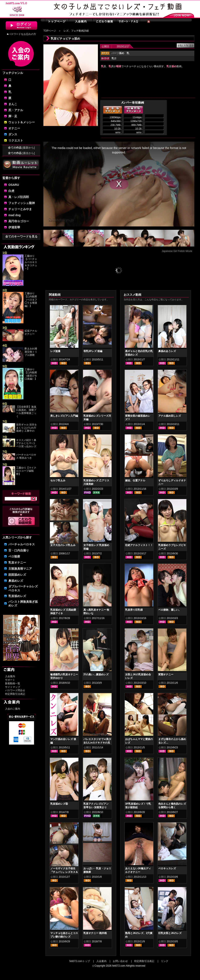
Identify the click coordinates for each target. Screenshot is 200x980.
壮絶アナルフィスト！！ (139, 545)
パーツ (118, 53)
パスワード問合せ (15, 690)
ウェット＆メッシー (22, 122)
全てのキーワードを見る (21, 236)
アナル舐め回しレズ (170, 416)
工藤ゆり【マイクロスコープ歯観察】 (26, 471)
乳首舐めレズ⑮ (59, 804)
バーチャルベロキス (22, 544)
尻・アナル (16, 110)
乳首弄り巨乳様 (134, 610)
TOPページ (50, 31)
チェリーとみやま (20, 209)
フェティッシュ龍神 (22, 203)
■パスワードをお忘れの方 (21, 34)
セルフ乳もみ (58, 480)
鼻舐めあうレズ (167, 351)
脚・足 (13, 116)
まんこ (13, 104)
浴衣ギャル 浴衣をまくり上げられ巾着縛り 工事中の (27, 428)
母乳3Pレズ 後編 (93, 351)
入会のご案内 (13, 709)
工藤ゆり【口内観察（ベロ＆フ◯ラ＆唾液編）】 (31, 300)
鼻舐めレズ (16, 581)
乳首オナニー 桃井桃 (95, 933)
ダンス (13, 134)
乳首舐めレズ (17, 596)
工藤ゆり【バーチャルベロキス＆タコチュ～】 (31, 262)
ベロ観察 (14, 556)
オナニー (14, 128)
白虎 (11, 191)
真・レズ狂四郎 (19, 197)
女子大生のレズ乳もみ (63, 545)
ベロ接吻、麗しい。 (170, 610)
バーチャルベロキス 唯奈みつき (26, 456)
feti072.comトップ (80, 961)
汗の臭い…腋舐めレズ (96, 674)
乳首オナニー (17, 563)
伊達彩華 (14, 227)
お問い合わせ (120, 961)
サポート (10, 680)
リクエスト (16, 140)
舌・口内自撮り (19, 550)
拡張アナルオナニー (31, 332)
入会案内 (10, 676)
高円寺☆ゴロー (19, 221)
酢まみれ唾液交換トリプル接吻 (31, 352)
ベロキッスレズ (167, 868)
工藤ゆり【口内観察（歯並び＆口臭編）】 (31, 374)
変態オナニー (166, 674)
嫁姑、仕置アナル (135, 480)
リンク (165, 961)
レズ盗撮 (55, 351)
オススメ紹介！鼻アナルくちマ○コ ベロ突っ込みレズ (26, 443)
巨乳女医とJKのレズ (170, 933)
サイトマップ (13, 687)
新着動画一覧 (13, 683)
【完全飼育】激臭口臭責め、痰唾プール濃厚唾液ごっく (26, 412)
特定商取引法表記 (15, 694)
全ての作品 (21, 148)
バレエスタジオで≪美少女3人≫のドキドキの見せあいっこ (97, 743)
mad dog (14, 215)
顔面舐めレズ (17, 575)
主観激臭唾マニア (20, 569)
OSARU (14, 185)
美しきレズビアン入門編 (64, 416)
